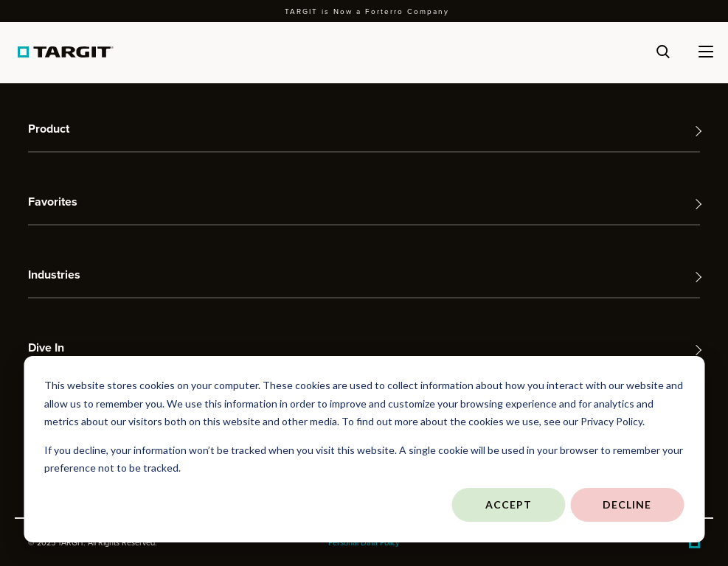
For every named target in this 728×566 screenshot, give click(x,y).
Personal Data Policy (364, 542)
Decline (627, 504)
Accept (509, 504)
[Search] (663, 52)
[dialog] (364, 449)
